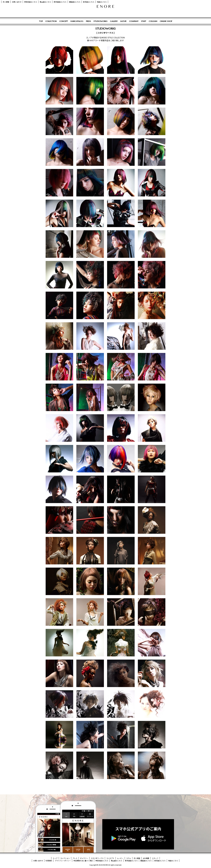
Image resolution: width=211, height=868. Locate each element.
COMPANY (134, 21)
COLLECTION (51, 21)
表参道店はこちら (60, 2)
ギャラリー (84, 858)
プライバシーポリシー (63, 861)
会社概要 (146, 858)
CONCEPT (64, 21)
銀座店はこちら (75, 2)
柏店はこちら (102, 2)
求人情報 (6, 2)
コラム (129, 858)
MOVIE (123, 21)
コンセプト (110, 858)
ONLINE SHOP (166, 21)
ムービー (120, 858)
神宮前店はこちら (31, 2)
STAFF (144, 21)
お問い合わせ (17, 2)
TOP (41, 21)
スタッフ (155, 858)
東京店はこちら (89, 2)
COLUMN (153, 21)
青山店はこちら (45, 2)
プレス (75, 858)
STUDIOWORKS (100, 21)
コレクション (65, 858)
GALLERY (114, 21)
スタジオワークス (97, 858)
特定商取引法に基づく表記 (83, 861)
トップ (55, 858)
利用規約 (49, 861)
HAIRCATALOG (77, 21)
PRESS (88, 21)
